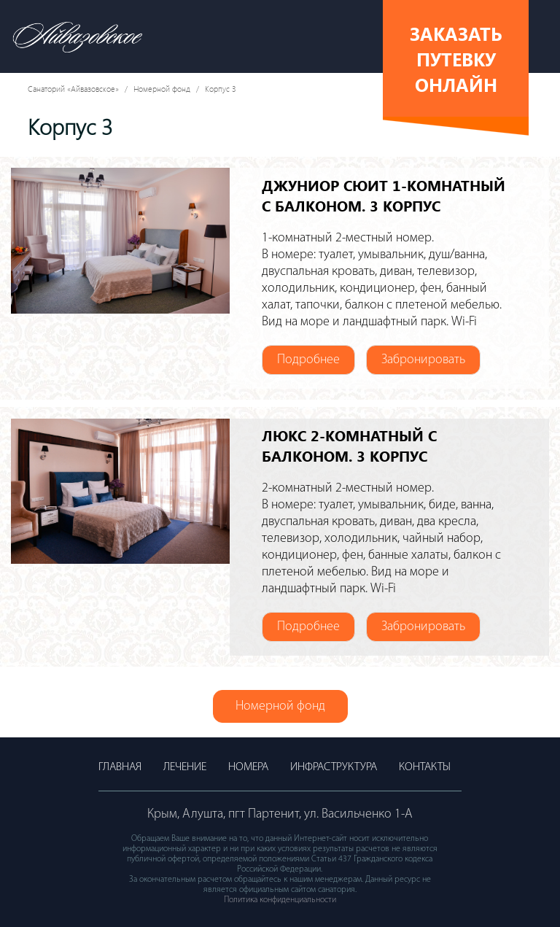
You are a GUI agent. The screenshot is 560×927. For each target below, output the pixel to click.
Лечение (185, 767)
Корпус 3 (221, 89)
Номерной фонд (162, 89)
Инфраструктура (334, 767)
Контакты (425, 767)
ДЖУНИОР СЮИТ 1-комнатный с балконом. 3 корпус (384, 195)
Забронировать (423, 360)
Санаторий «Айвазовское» (73, 89)
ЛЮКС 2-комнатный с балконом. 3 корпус (349, 445)
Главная (120, 767)
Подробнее (308, 360)
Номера (248, 767)
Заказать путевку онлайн (456, 59)
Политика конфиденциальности (280, 900)
